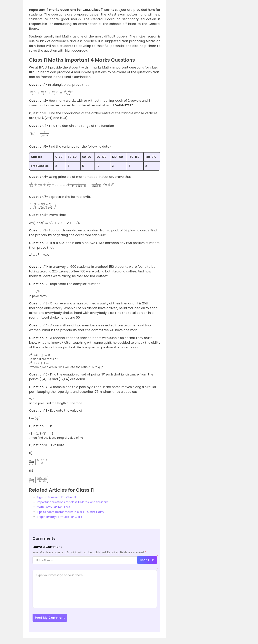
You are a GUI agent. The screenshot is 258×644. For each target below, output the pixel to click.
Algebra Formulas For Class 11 (56, 497)
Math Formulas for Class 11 (55, 507)
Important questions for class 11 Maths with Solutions (73, 502)
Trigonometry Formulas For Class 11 (61, 517)
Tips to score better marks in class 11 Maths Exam (70, 512)
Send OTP (147, 560)
